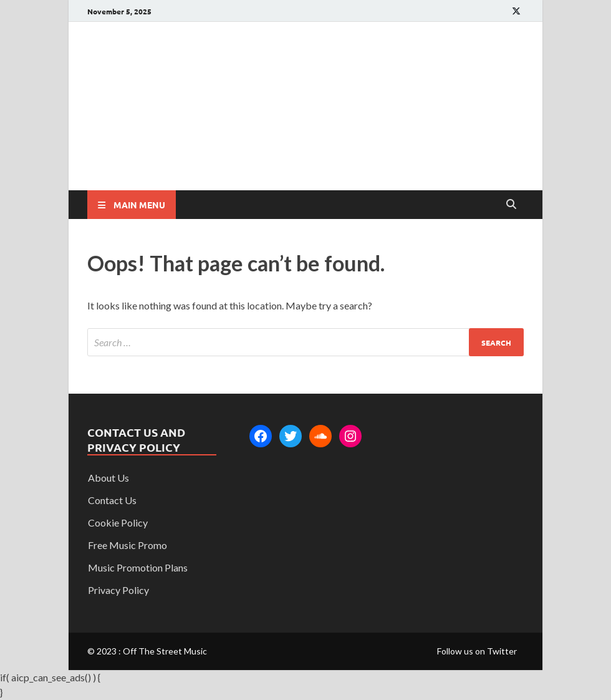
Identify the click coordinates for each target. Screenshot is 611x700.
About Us (108, 478)
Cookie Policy (118, 523)
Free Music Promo (127, 545)
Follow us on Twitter (477, 651)
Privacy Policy (118, 590)
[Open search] (511, 205)
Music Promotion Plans (138, 567)
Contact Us (112, 500)
